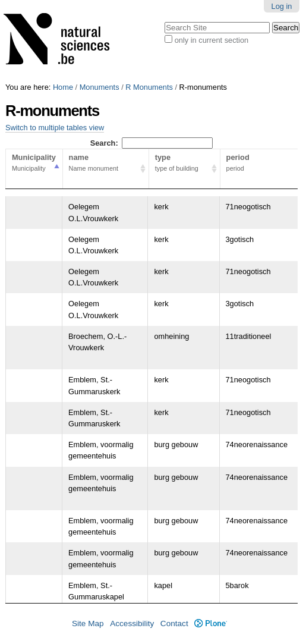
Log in (282, 6)
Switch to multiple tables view (55, 128)
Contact (174, 623)
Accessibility (132, 623)
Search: (152, 143)
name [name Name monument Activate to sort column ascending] (106, 164)
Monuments (100, 87)
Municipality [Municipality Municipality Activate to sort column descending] (34, 164)
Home (63, 87)
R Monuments (149, 87)
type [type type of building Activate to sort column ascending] (184, 164)
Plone (211, 623)
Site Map (88, 623)
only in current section (212, 40)
